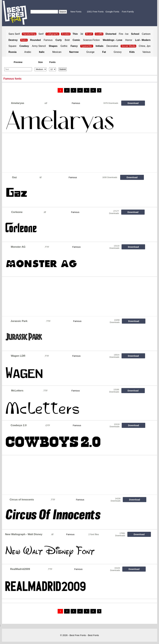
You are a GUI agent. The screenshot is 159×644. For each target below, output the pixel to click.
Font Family (128, 12)
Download (133, 103)
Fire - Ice (124, 34)
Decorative (112, 46)
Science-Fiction (91, 40)
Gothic (64, 46)
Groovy (118, 52)
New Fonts (76, 12)
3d (82, 34)
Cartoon (146, 34)
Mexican (57, 52)
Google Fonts (112, 12)
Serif (41, 34)
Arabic (28, 52)
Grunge (90, 52)
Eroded (66, 34)
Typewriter (87, 46)
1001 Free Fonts (95, 12)
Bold (67, 40)
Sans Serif (14, 34)
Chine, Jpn (145, 46)
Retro (24, 40)
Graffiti (99, 34)
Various (146, 52)
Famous (48, 40)
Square (13, 46)
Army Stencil (39, 46)
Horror (129, 40)
